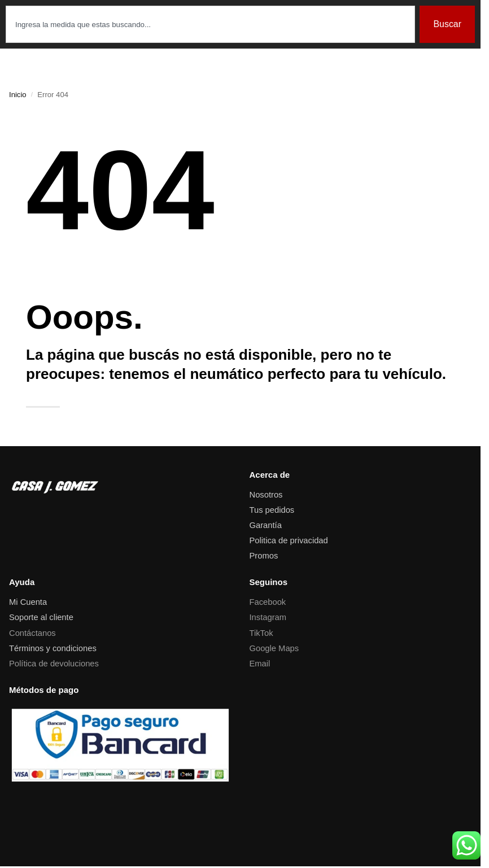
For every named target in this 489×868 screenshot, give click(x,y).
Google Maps (274, 648)
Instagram (268, 617)
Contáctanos (32, 633)
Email (260, 664)
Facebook (268, 602)
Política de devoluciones (54, 664)
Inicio (18, 95)
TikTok (261, 633)
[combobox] (210, 24)
